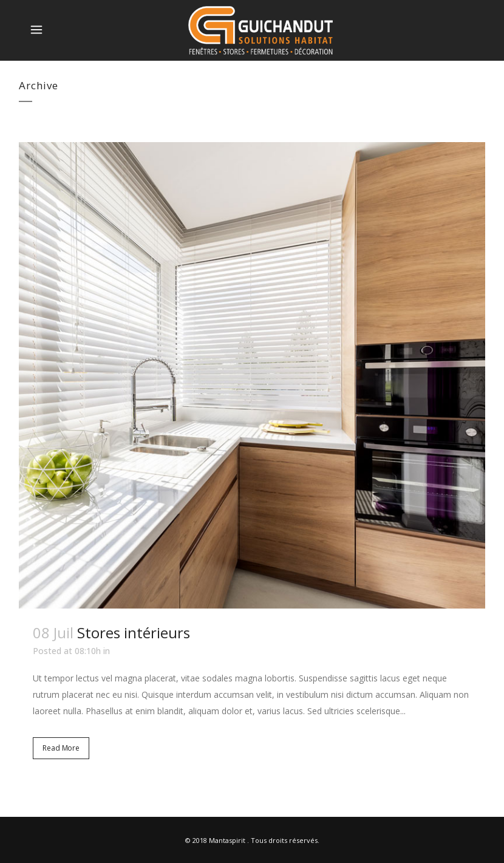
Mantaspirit (227, 840)
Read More (61, 748)
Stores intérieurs (134, 633)
